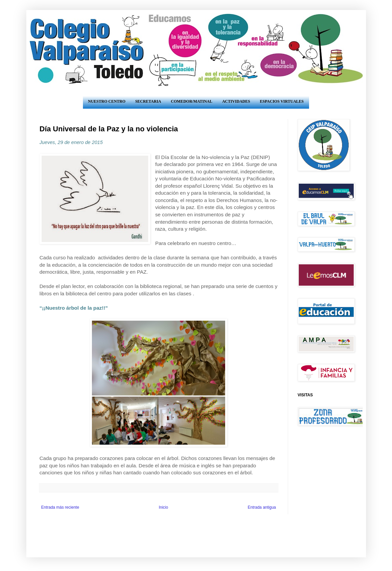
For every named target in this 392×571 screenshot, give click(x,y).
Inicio (164, 507)
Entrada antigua (262, 507)
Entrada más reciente (60, 507)
